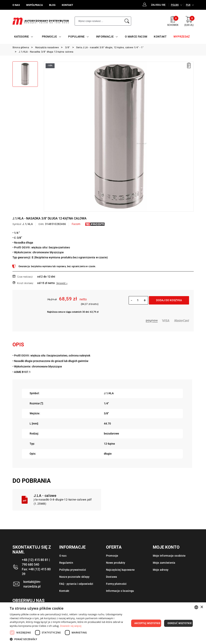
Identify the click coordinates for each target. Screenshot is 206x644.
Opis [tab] (18, 345)
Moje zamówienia (164, 563)
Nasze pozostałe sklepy (74, 577)
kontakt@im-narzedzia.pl (32, 584)
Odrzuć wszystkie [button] (179, 623)
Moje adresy (161, 570)
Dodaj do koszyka (169, 300)
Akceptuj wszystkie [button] (147, 623)
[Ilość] (138, 300)
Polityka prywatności (73, 570)
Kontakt (64, 591)
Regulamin (66, 563)
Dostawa (112, 577)
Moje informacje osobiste (169, 556)
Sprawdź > (62, 283)
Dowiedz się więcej (71, 626)
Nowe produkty (116, 563)
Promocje (112, 556)
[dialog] (103, 623)
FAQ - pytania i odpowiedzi (76, 584)
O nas (63, 556)
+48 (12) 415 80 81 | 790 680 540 (36, 562)
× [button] (202, 607)
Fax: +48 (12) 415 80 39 (36, 572)
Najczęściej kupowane (120, 570)
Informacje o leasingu (120, 591)
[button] (70, 639)
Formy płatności (116, 584)
